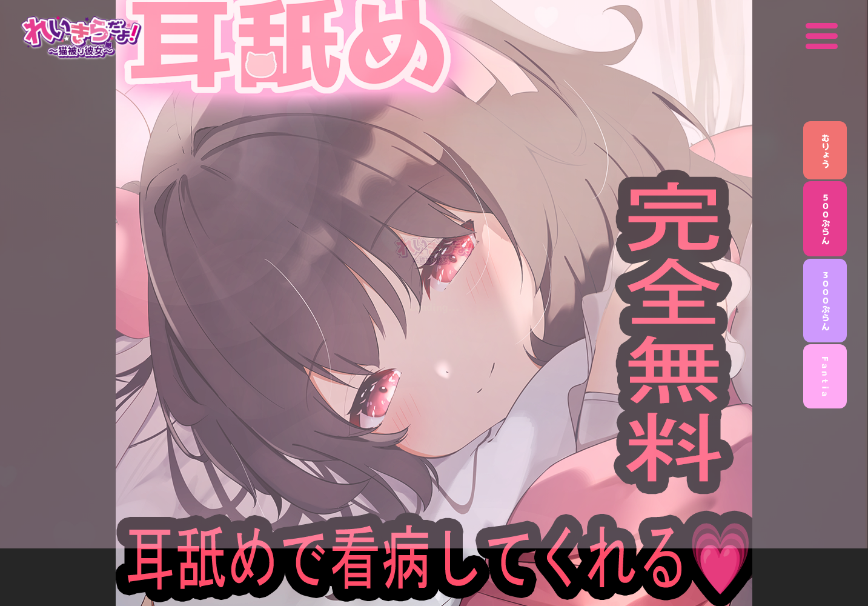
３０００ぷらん (825, 301)
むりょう (825, 150)
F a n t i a (825, 376)
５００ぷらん (825, 219)
